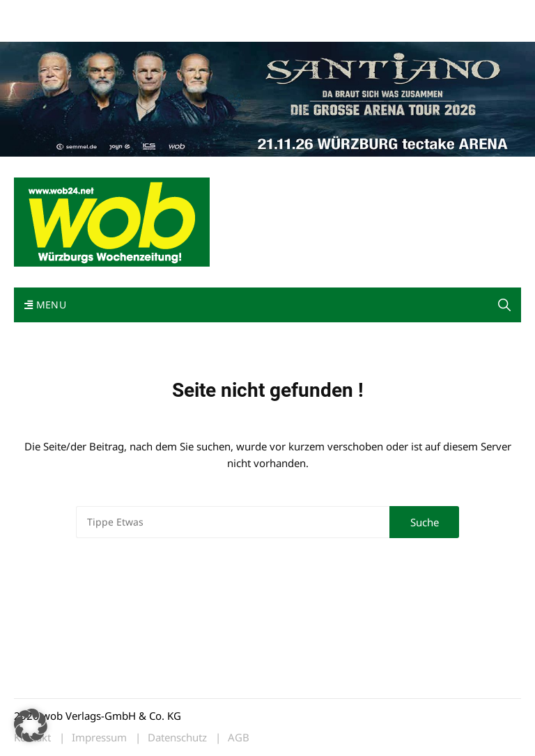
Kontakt (173, 13)
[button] (504, 305)
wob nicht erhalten (110, 13)
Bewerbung (38, 30)
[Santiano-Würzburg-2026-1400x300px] (267, 97)
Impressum (220, 13)
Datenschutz (177, 738)
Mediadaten (39, 13)
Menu (45, 305)
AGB (239, 738)
